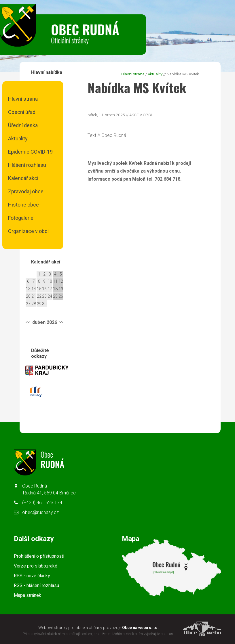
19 (61, 289)
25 (55, 296)
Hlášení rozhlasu (27, 165)
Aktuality (18, 138)
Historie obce (23, 205)
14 (34, 289)
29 (39, 304)
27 (28, 304)
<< (28, 322)
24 (50, 296)
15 (39, 289)
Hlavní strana (23, 99)
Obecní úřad (22, 112)
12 (61, 281)
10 (50, 281)
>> (61, 322)
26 (61, 296)
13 (28, 289)
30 (44, 304)
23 (44, 296)
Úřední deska (23, 125)
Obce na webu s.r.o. (140, 628)
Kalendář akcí (23, 178)
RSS (32, 576)
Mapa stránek (28, 595)
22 (39, 296)
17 (50, 289)
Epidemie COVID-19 (30, 152)
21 (34, 296)
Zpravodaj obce (26, 191)
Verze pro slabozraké (36, 566)
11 (55, 281)
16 (44, 289)
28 (34, 304)
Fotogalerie (21, 218)
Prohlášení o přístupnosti (39, 556)
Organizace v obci (28, 231)
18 (55, 289)
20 (28, 296)
